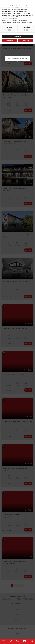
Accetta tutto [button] (26, 41)
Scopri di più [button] (18, 36)
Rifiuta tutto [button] (10, 41)
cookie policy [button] (26, 11)
